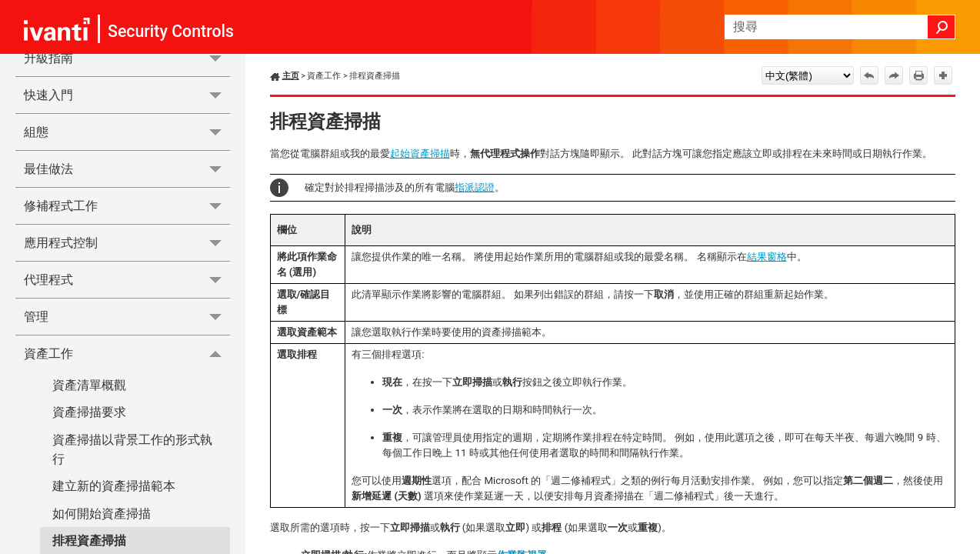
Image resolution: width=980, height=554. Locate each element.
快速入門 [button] (127, 270)
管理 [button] (127, 491)
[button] (942, 27)
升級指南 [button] (127, 233)
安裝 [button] (127, 196)
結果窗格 (767, 257)
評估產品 (48, 159)
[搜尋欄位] (840, 27)
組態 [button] (127, 307)
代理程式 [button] (127, 454)
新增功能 (127, 122)
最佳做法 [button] (127, 344)
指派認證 (475, 187)
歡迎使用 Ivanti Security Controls (113, 85)
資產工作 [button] (127, 528)
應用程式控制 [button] (127, 417)
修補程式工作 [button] (127, 380)
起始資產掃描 (420, 154)
